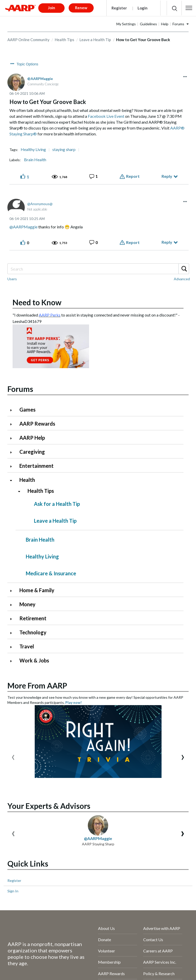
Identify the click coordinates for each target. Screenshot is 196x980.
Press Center (109, 903)
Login (143, 8)
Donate (105, 813)
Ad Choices (86, 958)
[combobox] (98, 269)
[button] (189, 8)
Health (27, 480)
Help (165, 24)
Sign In (13, 764)
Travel (27, 646)
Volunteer (107, 824)
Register (119, 8)
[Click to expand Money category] (13, 605)
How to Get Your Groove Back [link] (143, 40)
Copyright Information (100, 948)
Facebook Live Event (106, 116)
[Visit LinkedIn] (65, 972)
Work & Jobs (34, 660)
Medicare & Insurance (51, 573)
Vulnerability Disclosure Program (37, 958)
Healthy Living (33, 149)
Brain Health (35, 160)
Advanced (182, 279)
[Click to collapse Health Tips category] (21, 491)
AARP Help (32, 438)
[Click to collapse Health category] (13, 480)
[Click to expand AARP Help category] (13, 438)
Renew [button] (81, 8)
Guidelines (148, 24)
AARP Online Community (28, 40)
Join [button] (52, 8)
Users (12, 279)
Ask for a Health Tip (57, 504)
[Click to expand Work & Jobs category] (13, 661)
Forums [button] (178, 24)
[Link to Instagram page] (48, 972)
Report (133, 176)
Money (27, 604)
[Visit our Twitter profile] (31, 972)
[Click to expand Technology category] (13, 633)
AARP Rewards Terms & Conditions (39, 948)
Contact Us (153, 813)
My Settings (126, 24)
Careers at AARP (158, 824)
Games (27, 410)
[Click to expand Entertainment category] (13, 466)
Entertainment (36, 466)
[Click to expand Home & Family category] (13, 591)
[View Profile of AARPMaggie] (40, 79)
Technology (33, 632)
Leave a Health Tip (95, 40)
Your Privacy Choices (125, 958)
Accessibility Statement (112, 939)
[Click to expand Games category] (13, 410)
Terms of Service (66, 939)
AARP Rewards (37, 424)
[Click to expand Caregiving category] (13, 452)
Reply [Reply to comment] (167, 242)
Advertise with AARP (162, 801)
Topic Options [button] (27, 64)
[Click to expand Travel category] (13, 647)
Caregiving (32, 452)
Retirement (33, 618)
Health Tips (64, 40)
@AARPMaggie (23, 227)
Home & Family (37, 590)
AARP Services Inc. (160, 835)
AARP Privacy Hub (24, 939)
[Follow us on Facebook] (14, 972)
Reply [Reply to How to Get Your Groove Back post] (167, 176)
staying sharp (64, 149)
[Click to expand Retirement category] (13, 619)
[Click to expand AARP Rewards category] (13, 424)
